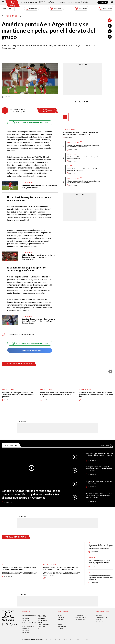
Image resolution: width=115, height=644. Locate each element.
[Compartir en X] (110, 31)
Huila (3, 565)
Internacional (33, 2)
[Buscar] (112, 2)
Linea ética (41, 626)
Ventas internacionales (43, 623)
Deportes (12, 16)
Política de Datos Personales (53, 640)
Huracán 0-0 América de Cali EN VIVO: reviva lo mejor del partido (40, 187)
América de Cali (13, 334)
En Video (11, 445)
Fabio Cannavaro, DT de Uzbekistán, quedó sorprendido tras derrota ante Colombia (85, 157)
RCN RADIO (61, 620)
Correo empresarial (28, 626)
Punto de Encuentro (85, 2)
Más (107, 445)
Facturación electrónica (42, 616)
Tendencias (70, 2)
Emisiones (7, 8)
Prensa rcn (25, 629)
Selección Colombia (73, 154)
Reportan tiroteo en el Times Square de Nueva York (99, 482)
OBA (39, 629)
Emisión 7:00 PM (81, 8)
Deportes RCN (42, 2)
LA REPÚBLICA (79, 615)
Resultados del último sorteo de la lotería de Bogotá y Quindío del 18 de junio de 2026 (60, 568)
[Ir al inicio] (13, 4)
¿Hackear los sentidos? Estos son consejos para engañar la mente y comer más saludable (99, 562)
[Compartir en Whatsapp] (110, 37)
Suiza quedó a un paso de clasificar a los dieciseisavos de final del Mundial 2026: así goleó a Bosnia (83, 182)
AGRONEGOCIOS (80, 620)
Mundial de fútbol (69, 130)
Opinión (78, 2)
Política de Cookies (69, 640)
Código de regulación (29, 623)
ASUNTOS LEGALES (81, 617)
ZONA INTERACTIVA (101, 617)
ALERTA (60, 624)
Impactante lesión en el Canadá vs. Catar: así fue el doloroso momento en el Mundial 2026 (81, 134)
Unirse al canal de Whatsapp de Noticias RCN (30, 123)
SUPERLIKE (99, 620)
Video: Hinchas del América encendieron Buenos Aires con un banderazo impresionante (38, 257)
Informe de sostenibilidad (42, 620)
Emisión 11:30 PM (106, 8)
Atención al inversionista (26, 632)
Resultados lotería (49, 565)
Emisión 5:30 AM (32, 8)
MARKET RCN (99, 622)
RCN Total (61, 617)
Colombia (24, 2)
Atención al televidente (26, 620)
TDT (68, 615)
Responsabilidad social (29, 615)
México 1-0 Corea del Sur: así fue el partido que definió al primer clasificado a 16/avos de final (83, 146)
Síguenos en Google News (30, 350)
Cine (90, 542)
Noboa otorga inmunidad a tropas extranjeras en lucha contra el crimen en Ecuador (101, 577)
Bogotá (69, 166)
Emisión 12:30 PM (56, 8)
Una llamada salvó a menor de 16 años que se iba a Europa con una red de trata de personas (99, 495)
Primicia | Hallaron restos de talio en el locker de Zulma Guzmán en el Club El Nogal (83, 170)
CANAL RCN (103, 2)
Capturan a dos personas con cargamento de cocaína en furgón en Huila (19, 568)
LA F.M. (60, 622)
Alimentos (92, 558)
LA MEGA (60, 629)
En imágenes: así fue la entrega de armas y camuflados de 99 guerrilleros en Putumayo (99, 469)
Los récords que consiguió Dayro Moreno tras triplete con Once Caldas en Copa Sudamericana (39, 321)
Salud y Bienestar (51, 2)
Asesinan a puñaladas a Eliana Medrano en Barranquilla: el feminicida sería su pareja (99, 455)
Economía (62, 2)
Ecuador (91, 573)
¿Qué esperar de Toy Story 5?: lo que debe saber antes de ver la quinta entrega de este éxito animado (101, 547)
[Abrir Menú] (3, 2)
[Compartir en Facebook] (110, 26)
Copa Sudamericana (28, 334)
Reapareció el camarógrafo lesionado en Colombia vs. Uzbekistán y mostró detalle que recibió (18, 395)
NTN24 (60, 615)
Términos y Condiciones (84, 640)
